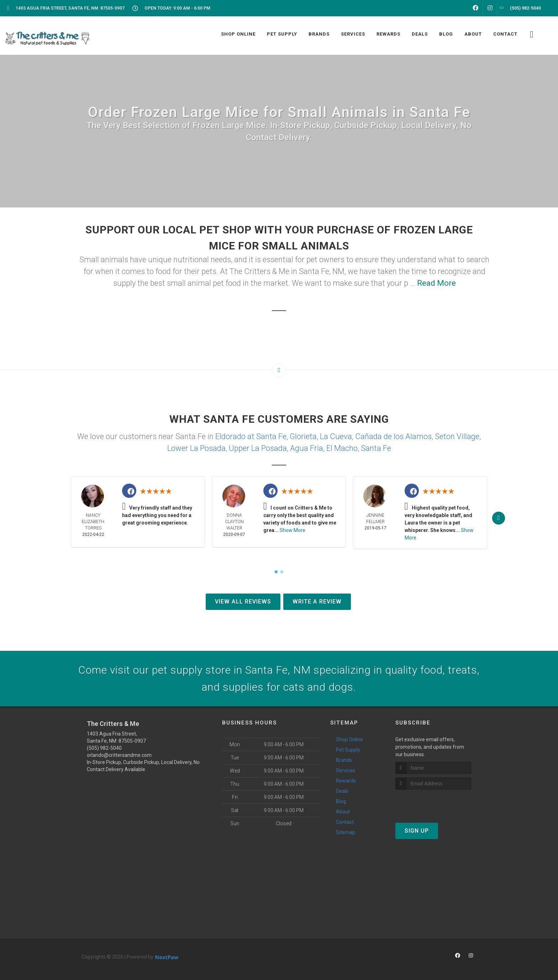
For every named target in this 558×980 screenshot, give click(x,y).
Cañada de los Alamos (393, 436)
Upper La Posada (258, 448)
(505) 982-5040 (104, 748)
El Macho (342, 448)
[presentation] (433, 803)
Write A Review (317, 602)
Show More (293, 530)
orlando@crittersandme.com (119, 755)
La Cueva (336, 436)
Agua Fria (307, 448)
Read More (436, 283)
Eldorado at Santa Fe (251, 436)
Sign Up (417, 831)
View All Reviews (243, 602)
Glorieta (303, 436)
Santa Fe (376, 448)
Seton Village (457, 436)
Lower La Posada (196, 448)
